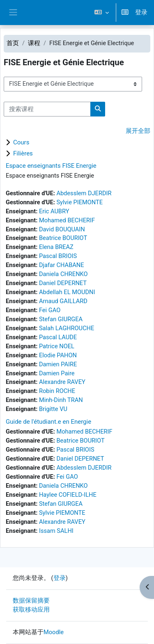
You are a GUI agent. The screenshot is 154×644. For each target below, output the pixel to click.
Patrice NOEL (57, 346)
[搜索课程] (47, 109)
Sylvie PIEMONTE (79, 202)
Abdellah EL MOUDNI (67, 292)
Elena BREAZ (56, 247)
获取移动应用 (31, 610)
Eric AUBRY (54, 211)
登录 (141, 12)
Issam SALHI (56, 531)
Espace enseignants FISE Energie (51, 166)
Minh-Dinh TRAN (61, 400)
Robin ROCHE (57, 391)
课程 (34, 43)
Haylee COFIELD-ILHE (68, 495)
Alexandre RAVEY (62, 382)
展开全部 (138, 131)
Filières (23, 153)
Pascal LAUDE (58, 337)
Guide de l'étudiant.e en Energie (48, 422)
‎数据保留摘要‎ (31, 601)
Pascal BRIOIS (58, 256)
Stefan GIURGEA (61, 319)
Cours (21, 142)
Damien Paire (57, 373)
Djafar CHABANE (62, 265)
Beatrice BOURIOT (63, 238)
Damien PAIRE (58, 364)
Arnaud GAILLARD (63, 301)
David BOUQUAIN (62, 229)
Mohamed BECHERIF (67, 220)
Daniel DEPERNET (63, 283)
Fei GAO (50, 310)
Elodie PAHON (58, 355)
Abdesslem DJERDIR (84, 193)
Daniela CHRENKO (63, 274)
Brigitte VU (53, 409)
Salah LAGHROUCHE (67, 328)
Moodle (54, 632)
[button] (101, 13)
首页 (13, 43)
